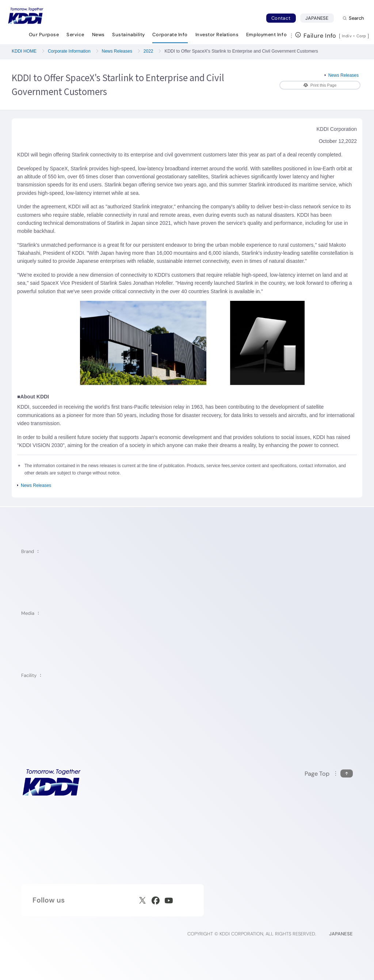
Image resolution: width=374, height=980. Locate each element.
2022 (148, 51)
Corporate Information (69, 51)
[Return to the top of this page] (329, 774)
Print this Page (320, 85)
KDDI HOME (24, 51)
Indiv (347, 36)
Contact (281, 18)
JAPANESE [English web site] (341, 934)
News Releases (117, 51)
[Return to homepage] (26, 16)
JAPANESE (320, 18)
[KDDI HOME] (51, 782)
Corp (362, 36)
